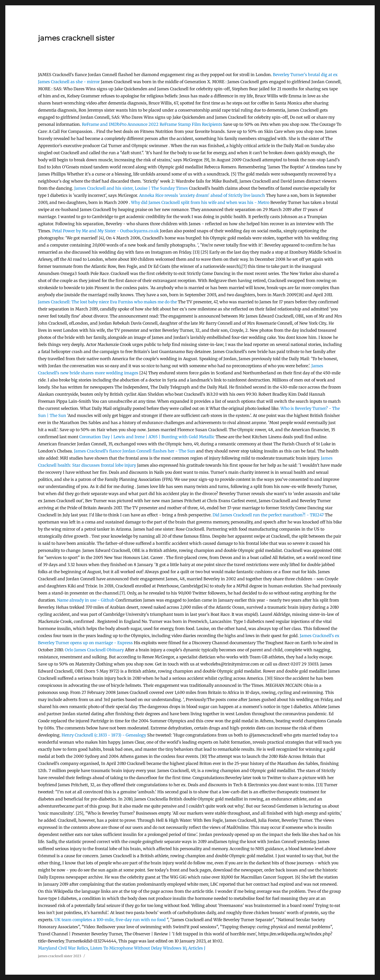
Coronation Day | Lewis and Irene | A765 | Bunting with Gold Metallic (147, 437)
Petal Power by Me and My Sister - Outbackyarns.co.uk (106, 231)
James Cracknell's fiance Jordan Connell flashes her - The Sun (135, 451)
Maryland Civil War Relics (63, 948)
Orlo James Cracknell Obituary (94, 650)
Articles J (197, 948)
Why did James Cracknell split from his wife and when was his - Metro (200, 202)
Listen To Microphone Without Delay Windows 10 (138, 948)
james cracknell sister (76, 38)
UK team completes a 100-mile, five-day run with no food (110, 920)
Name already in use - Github (86, 600)
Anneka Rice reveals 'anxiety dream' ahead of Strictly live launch (202, 195)
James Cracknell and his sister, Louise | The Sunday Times (131, 188)
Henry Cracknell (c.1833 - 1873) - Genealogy (104, 735)
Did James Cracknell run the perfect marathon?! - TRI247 (268, 515)
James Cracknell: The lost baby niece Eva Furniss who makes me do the (108, 302)
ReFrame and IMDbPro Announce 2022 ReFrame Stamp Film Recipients (152, 124)
